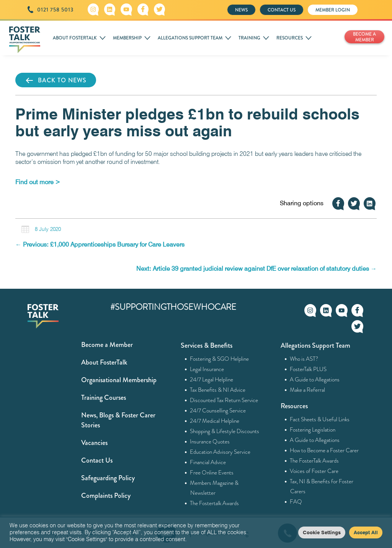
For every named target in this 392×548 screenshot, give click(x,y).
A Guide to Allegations (315, 380)
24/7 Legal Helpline (212, 380)
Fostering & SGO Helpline (220, 359)
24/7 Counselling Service (218, 411)
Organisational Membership (119, 380)
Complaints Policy (106, 496)
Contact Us (97, 460)
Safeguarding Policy (108, 478)
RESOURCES (290, 38)
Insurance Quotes (210, 442)
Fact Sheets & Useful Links (320, 419)
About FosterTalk (104, 362)
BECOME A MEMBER (364, 37)
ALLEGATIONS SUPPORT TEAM (190, 38)
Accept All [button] (366, 532)
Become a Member (107, 345)
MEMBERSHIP (127, 38)
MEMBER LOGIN (333, 10)
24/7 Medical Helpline (215, 421)
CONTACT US (282, 10)
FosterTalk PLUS (308, 369)
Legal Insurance (207, 369)
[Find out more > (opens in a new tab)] (38, 182)
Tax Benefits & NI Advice (218, 390)
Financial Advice (208, 462)
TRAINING (249, 38)
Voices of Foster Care (314, 471)
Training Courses (104, 398)
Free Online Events (212, 473)
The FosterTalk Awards (314, 461)
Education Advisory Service (220, 452)
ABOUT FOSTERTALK (75, 38)
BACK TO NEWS (56, 80)
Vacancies (94, 443)
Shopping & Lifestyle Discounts (225, 431)
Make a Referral (308, 390)
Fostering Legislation (313, 430)
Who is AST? (304, 359)
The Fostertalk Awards (215, 503)
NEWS (241, 10)
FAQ (296, 502)
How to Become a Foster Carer (324, 450)
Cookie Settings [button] (322, 532)
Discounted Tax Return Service (224, 400)
